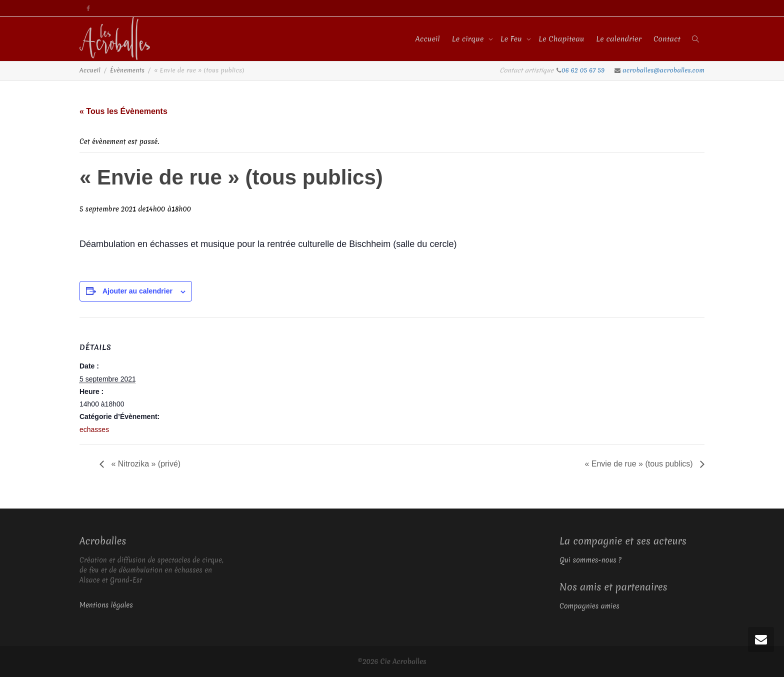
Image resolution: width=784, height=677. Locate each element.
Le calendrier (619, 39)
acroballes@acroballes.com (663, 70)
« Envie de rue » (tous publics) (640, 464)
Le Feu (512, 39)
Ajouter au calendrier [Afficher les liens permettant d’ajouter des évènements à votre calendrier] (137, 291)
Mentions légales (106, 605)
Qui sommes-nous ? (590, 560)
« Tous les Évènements (123, 111)
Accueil (428, 39)
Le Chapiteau (561, 39)
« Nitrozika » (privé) (145, 464)
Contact (667, 39)
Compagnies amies (589, 606)
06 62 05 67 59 (584, 70)
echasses (94, 429)
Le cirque (469, 39)
